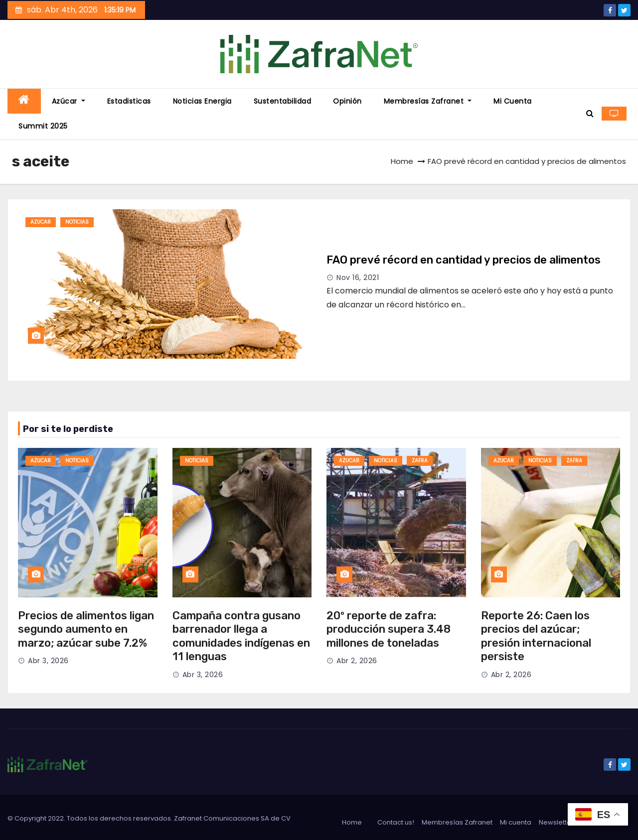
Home (402, 161)
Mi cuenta (513, 101)
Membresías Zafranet (428, 101)
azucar (41, 222)
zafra (420, 461)
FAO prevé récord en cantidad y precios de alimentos (464, 260)
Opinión (347, 101)
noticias (77, 222)
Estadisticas (129, 101)
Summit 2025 (43, 126)
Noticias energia (202, 101)
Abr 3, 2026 (48, 661)
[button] (590, 113)
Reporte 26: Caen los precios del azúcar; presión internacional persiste (536, 636)
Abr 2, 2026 (357, 661)
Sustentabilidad (283, 101)
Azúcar (69, 101)
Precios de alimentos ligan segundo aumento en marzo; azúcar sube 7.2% (86, 629)
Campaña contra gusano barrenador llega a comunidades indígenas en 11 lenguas (241, 636)
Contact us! (396, 822)
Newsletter (556, 822)
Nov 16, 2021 (358, 278)
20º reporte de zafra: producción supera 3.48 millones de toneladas (389, 629)
